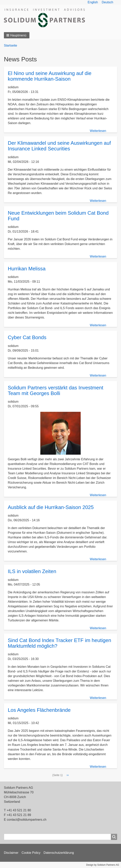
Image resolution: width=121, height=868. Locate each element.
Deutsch (107, 2)
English (93, 2)
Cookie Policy (31, 853)
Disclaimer (11, 853)
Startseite (11, 45)
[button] (17, 35)
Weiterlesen (98, 131)
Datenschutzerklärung (59, 853)
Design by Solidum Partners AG (103, 865)
